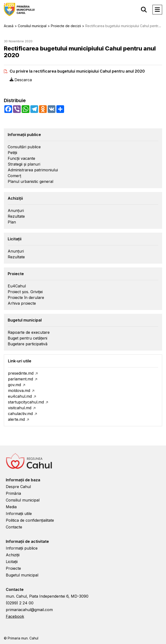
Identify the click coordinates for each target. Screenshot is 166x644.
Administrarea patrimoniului (33, 170)
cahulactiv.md (20, 414)
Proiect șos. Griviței (25, 292)
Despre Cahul (18, 487)
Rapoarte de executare (29, 332)
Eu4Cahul (17, 286)
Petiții (12, 153)
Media (11, 507)
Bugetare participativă (28, 344)
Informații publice (22, 548)
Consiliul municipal (23, 500)
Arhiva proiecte (22, 303)
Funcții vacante (21, 158)
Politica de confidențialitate (30, 520)
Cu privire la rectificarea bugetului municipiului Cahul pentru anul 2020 (77, 71)
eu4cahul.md (20, 396)
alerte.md (16, 419)
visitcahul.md (20, 408)
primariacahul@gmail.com (29, 610)
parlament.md (20, 379)
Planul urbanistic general (30, 181)
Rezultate (16, 216)
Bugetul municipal (22, 575)
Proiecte (13, 568)
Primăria (13, 493)
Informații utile (19, 514)
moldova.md (19, 390)
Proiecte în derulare (26, 297)
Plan (12, 222)
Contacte (14, 527)
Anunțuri (16, 211)
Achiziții (13, 555)
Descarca (21, 80)
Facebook (15, 616)
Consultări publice (24, 147)
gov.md (14, 385)
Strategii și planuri (24, 164)
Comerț (14, 176)
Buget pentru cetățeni (27, 338)
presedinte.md (21, 373)
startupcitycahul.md (26, 402)
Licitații (12, 562)
